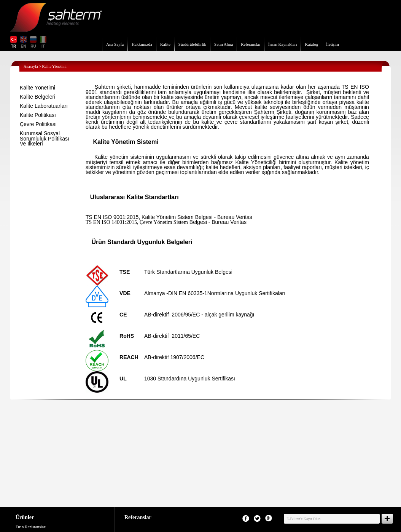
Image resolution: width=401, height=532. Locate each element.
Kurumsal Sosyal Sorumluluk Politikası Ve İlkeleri (45, 138)
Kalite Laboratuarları (44, 106)
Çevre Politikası (38, 124)
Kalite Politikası (38, 115)
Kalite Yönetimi (37, 88)
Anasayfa (31, 66)
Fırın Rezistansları (31, 527)
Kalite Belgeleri (37, 97)
